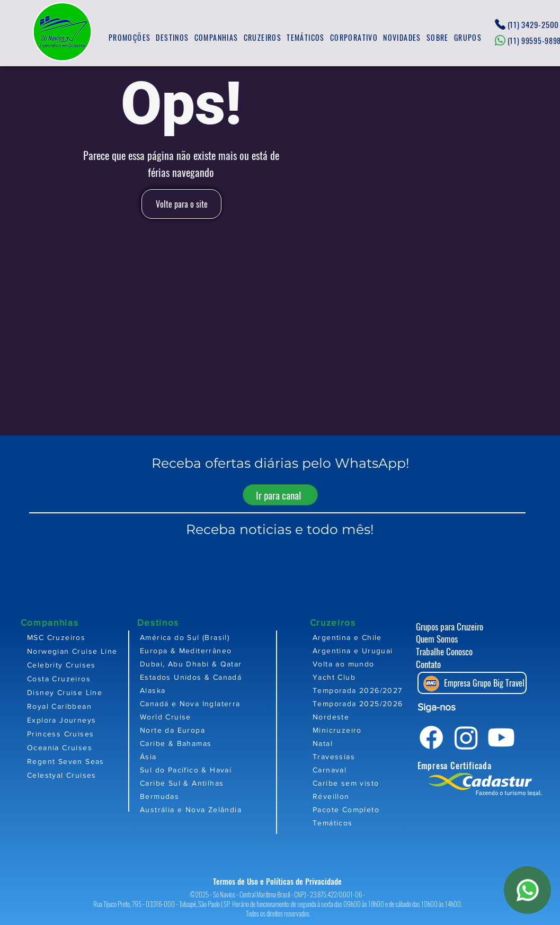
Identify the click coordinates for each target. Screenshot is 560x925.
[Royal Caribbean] (77, 706)
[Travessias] (374, 756)
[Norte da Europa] (224, 730)
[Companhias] (58, 622)
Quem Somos (437, 639)
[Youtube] (501, 737)
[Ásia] (224, 756)
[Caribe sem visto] (374, 783)
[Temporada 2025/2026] (374, 703)
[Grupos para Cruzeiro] (460, 626)
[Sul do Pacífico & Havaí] (224, 770)
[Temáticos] (374, 822)
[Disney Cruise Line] (77, 692)
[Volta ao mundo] (374, 664)
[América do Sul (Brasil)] (224, 637)
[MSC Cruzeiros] (77, 637)
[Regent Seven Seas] (77, 761)
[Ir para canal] (280, 495)
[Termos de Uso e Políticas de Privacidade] (280, 881)
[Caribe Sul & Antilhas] (224, 783)
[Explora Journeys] (77, 720)
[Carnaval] (374, 770)
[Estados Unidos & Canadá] (224, 677)
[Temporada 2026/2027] (374, 690)
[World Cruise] (224, 717)
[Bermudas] (224, 796)
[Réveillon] (374, 796)
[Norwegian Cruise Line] (77, 651)
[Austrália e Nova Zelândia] (224, 809)
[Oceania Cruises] (77, 748)
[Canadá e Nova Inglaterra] (224, 703)
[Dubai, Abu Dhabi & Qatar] (224, 664)
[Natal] (374, 743)
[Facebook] (431, 737)
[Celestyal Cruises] (77, 775)
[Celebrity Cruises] (77, 665)
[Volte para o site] (181, 204)
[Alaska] (224, 690)
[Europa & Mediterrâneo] (224, 650)
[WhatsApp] (527, 890)
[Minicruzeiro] (374, 730)
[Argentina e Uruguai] (374, 650)
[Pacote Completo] (374, 809)
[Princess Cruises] (77, 734)
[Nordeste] (374, 717)
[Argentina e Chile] (374, 637)
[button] (172, 38)
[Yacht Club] (374, 677)
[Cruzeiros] (348, 622)
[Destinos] (175, 622)
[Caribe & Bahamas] (224, 743)
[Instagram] (466, 737)
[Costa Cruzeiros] (77, 679)
